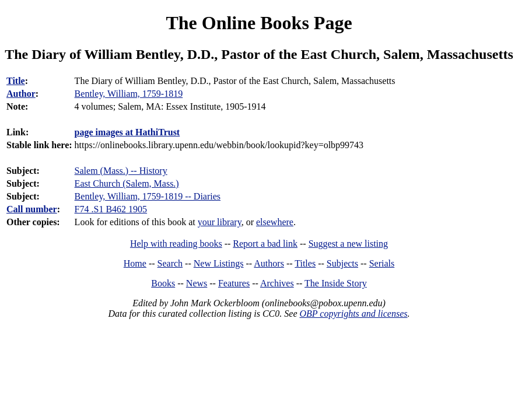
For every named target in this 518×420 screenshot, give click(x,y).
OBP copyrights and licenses (353, 314)
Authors (269, 263)
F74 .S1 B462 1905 (111, 209)
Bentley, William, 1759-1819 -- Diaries (148, 196)
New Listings (219, 263)
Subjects (342, 263)
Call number (32, 209)
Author (21, 94)
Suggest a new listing (348, 244)
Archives (277, 283)
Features (234, 283)
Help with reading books (176, 244)
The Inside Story (336, 283)
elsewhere (275, 222)
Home (135, 263)
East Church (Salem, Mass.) (127, 183)
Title (16, 81)
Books (163, 283)
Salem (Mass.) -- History (121, 171)
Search (170, 263)
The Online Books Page (259, 23)
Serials (382, 263)
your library (220, 222)
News (197, 283)
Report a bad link (265, 244)
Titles (305, 263)
